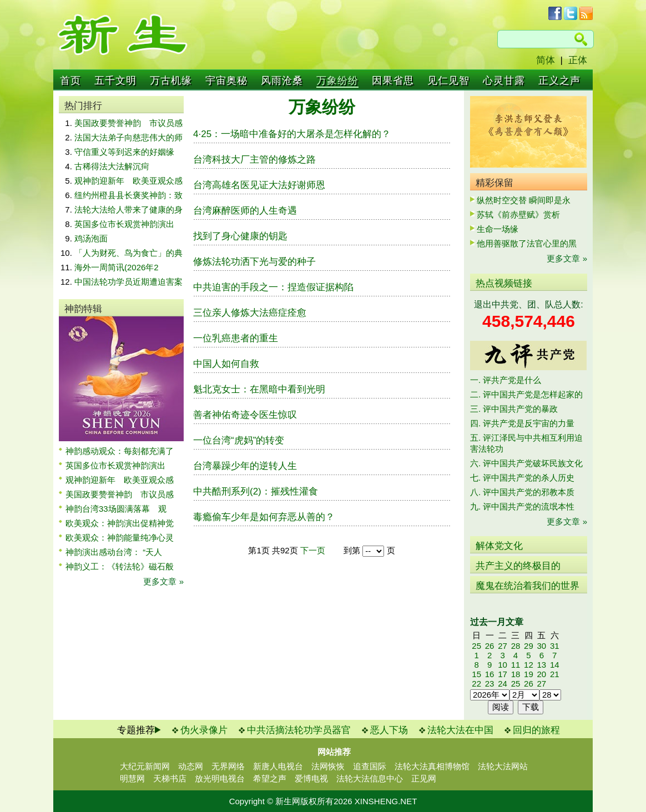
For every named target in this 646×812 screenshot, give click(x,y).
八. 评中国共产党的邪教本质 (522, 492)
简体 (546, 60)
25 (476, 646)
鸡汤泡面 (91, 238)
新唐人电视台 (278, 766)
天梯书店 (170, 778)
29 (529, 646)
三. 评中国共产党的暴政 (514, 409)
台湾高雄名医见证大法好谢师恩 (259, 185)
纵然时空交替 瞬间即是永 (524, 200)
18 (516, 674)
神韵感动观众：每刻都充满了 (120, 451)
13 (541, 665)
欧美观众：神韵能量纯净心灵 (120, 538)
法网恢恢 (328, 766)
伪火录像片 (204, 730)
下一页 (313, 550)
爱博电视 (311, 778)
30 (541, 646)
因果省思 (393, 80)
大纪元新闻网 (145, 766)
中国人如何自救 (226, 364)
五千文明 (115, 80)
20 (541, 674)
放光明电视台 (220, 778)
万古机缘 (171, 80)
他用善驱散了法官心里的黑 (527, 243)
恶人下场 (389, 730)
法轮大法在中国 (460, 730)
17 (503, 674)
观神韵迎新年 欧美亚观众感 (128, 181)
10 (503, 665)
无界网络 (228, 766)
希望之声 (270, 778)
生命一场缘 (498, 229)
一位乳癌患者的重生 (236, 338)
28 (516, 646)
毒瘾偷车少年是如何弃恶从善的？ (264, 517)
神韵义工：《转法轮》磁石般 (120, 566)
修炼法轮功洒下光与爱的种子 (254, 262)
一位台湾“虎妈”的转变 (239, 440)
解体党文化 (499, 546)
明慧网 (132, 778)
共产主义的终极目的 (518, 566)
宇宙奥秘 (226, 80)
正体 (578, 60)
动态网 (191, 766)
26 (490, 646)
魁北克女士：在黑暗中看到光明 (259, 389)
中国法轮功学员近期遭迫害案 (128, 282)
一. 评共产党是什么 (506, 380)
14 (555, 665)
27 (503, 646)
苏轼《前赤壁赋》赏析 (518, 215)
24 (503, 684)
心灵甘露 (504, 80)
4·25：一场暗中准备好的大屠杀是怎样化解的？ (292, 134)
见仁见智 (448, 80)
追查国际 (370, 766)
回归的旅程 (536, 730)
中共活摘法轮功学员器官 (299, 730)
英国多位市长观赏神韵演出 (128, 224)
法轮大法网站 (503, 766)
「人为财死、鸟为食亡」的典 (128, 253)
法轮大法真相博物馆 (432, 766)
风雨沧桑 (282, 80)
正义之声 (559, 80)
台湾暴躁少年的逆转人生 (245, 466)
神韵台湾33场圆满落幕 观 (116, 509)
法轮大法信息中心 (370, 778)
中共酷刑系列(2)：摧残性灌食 (256, 491)
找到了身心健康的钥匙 (240, 236)
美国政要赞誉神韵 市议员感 (128, 123)
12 (529, 665)
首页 (70, 80)
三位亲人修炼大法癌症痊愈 (250, 313)
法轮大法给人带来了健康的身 (128, 210)
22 (476, 684)
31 (555, 646)
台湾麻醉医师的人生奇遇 (245, 211)
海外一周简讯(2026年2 (117, 267)
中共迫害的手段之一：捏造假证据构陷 (273, 287)
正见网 (424, 778)
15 (476, 674)
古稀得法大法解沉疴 (112, 166)
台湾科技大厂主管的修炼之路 (254, 160)
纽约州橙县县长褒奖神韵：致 (128, 195)
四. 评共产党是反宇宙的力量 (522, 423)
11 (516, 665)
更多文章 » (163, 581)
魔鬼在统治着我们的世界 (528, 586)
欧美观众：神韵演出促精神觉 (120, 523)
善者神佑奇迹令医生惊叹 (245, 415)
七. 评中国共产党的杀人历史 (522, 478)
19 (529, 674)
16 (490, 674)
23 (490, 684)
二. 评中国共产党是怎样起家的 (526, 394)
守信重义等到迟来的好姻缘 (124, 152)
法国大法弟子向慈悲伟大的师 (128, 137)
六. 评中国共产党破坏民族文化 (526, 463)
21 (555, 674)
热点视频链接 (504, 283)
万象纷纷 (337, 80)
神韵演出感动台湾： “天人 (114, 552)
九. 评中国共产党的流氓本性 (522, 506)
